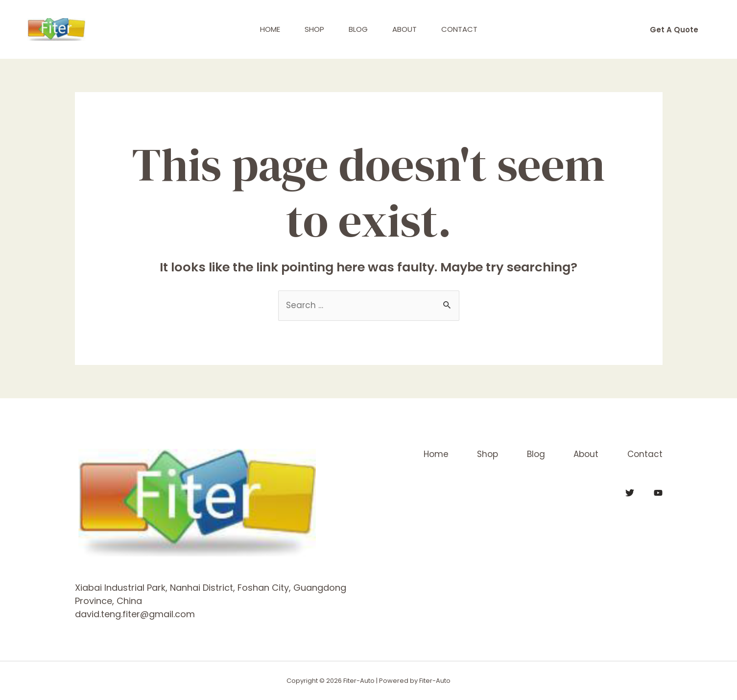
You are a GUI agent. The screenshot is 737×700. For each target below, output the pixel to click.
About (404, 29)
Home (270, 29)
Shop (314, 29)
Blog (358, 29)
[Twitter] (630, 493)
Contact (459, 29)
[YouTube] (658, 493)
